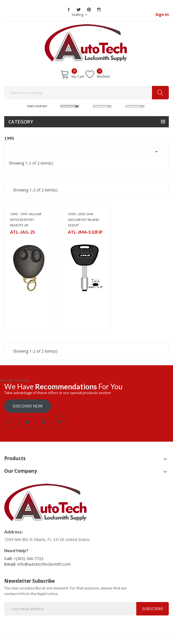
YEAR (121, 106)
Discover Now (28, 406)
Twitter (79, 10)
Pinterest (89, 10)
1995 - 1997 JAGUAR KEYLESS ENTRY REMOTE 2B (26, 220)
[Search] (86, 93)
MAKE (56, 106)
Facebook (69, 10)
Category (21, 122)
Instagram (99, 10)
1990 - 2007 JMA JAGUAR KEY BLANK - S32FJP (84, 220)
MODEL (88, 106)
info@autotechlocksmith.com (44, 564)
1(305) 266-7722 (29, 558)
